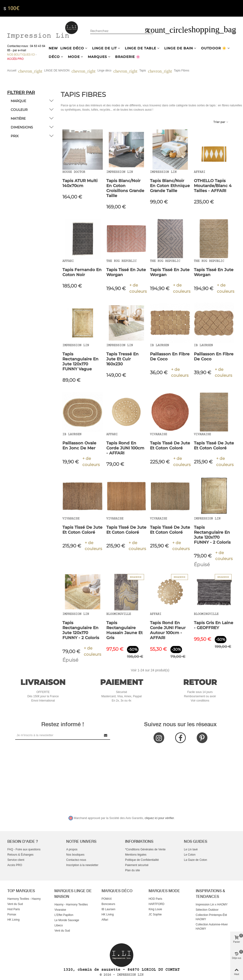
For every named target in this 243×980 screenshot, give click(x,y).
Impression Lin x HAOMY (212, 905)
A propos (72, 849)
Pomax (12, 914)
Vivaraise (60, 910)
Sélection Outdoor (207, 910)
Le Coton (190, 855)
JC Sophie (155, 914)
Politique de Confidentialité (142, 860)
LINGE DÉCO (72, 48)
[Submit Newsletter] (106, 735)
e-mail (22, 50)
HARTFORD (156, 904)
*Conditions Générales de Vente (145, 849)
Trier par (221, 122)
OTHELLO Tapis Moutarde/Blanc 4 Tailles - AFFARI (213, 186)
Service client (16, 860)
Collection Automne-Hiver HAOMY (212, 927)
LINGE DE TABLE (140, 48)
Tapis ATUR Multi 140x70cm (80, 183)
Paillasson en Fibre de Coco (170, 356)
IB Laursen (108, 909)
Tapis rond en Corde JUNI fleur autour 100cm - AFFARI (168, 630)
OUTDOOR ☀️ (214, 48)
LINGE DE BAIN (179, 48)
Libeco (58, 925)
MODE (74, 57)
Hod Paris (14, 909)
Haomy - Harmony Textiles (71, 905)
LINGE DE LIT (104, 48)
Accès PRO (15, 865)
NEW (53, 48)
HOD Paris (155, 899)
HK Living (13, 920)
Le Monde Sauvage (67, 920)
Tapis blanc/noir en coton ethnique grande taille (170, 186)
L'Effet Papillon (64, 915)
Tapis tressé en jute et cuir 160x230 (122, 359)
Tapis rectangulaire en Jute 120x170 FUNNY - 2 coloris (212, 535)
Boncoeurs (108, 904)
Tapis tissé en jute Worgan (126, 272)
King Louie (155, 909)
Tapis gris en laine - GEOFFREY (214, 625)
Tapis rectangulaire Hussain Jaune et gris (124, 630)
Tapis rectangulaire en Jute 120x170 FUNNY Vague (80, 361)
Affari (105, 920)
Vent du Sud (15, 904)
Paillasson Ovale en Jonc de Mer (79, 445)
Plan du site (133, 870)
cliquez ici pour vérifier (159, 818)
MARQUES (97, 57)
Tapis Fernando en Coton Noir (82, 272)
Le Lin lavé (191, 849)
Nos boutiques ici (21, 55)
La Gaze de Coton (195, 860)
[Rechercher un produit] (148, 30)
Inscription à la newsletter (82, 865)
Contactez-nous (76, 860)
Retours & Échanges (20, 855)
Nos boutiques (75, 855)
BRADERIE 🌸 (128, 57)
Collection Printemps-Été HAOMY (211, 917)
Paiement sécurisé (137, 865)
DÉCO (54, 57)
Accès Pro (15, 59)
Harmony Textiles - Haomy (24, 899)
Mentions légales (136, 855)
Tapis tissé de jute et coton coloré (170, 445)
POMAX (107, 899)
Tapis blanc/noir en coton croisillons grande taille (125, 188)
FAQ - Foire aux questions (24, 849)
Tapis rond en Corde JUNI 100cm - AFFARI (125, 448)
